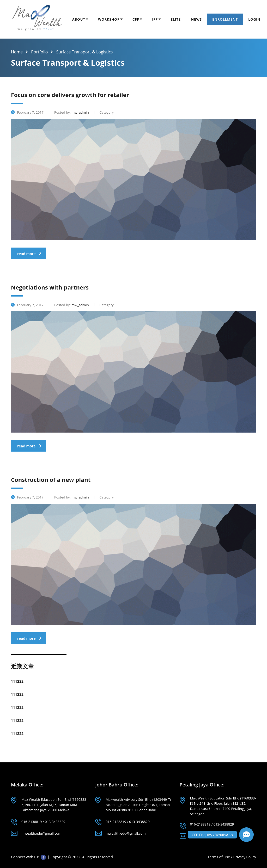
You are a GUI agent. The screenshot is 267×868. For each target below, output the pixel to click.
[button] (246, 835)
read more (29, 254)
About (79, 19)
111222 (17, 681)
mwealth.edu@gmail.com (41, 833)
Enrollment (225, 19)
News (196, 19)
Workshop (109, 19)
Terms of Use (219, 857)
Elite (176, 19)
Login (254, 19)
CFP (136, 19)
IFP (155, 19)
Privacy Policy (245, 857)
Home (17, 52)
